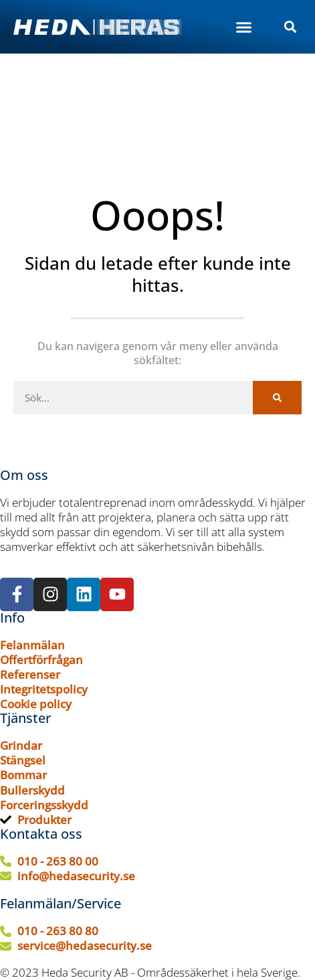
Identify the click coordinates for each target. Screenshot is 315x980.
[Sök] (277, 398)
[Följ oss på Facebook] (17, 594)
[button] (244, 27)
